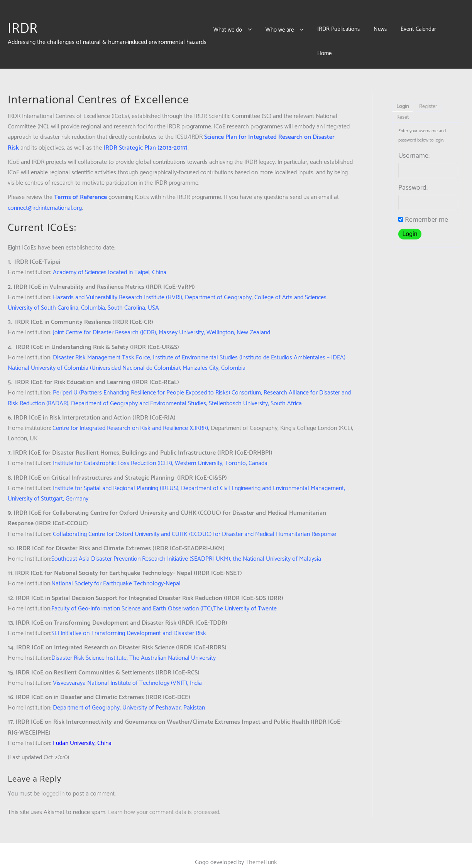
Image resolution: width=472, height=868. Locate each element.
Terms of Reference (80, 183)
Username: (414, 142)
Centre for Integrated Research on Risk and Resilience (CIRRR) (130, 414)
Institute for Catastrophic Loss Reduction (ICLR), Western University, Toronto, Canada (160, 449)
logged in (53, 780)
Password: (413, 174)
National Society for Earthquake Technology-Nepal (116, 570)
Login (403, 93)
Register (428, 93)
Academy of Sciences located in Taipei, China (110, 259)
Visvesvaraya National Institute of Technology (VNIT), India (127, 669)
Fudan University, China (82, 729)
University (203, 644)
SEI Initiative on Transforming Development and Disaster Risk (129, 619)
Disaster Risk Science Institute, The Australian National (120, 644)
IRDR (23, 22)
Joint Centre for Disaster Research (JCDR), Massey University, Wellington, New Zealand (162, 319)
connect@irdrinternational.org (45, 194)
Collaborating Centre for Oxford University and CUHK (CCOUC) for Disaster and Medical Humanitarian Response (195, 520)
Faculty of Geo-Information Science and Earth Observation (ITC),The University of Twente (164, 595)
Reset (403, 104)
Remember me (423, 206)
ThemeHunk (261, 849)
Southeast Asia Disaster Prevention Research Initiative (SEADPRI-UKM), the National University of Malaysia (186, 545)
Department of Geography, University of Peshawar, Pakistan (129, 694)
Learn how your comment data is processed (164, 798)
